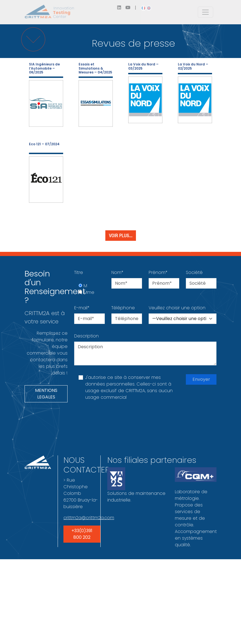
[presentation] (116, 420)
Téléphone (123, 308)
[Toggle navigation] (205, 12)
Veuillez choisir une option (177, 308)
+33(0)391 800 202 (82, 534)
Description (86, 336)
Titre (79, 272)
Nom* (117, 272)
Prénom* (158, 272)
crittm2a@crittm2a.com (89, 518)
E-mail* (82, 308)
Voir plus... (121, 236)
